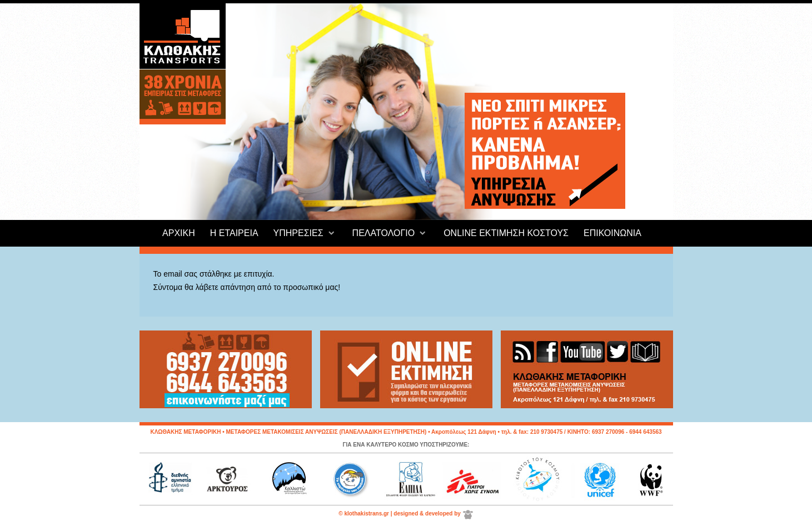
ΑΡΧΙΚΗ (179, 233)
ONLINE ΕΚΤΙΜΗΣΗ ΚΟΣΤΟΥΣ (506, 233)
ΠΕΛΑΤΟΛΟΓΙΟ (384, 233)
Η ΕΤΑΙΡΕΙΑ (234, 233)
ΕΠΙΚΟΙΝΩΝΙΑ (612, 233)
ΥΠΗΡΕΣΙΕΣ (298, 233)
